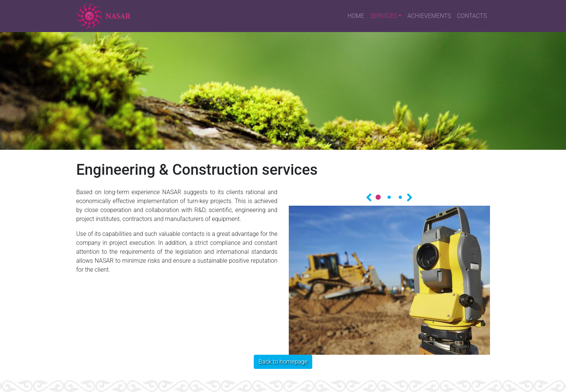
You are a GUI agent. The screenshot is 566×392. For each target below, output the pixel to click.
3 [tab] (401, 197)
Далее (410, 197)
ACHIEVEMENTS (429, 16)
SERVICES (384, 16)
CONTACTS (472, 16)
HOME (356, 16)
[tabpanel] (390, 280)
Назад (369, 197)
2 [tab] (389, 197)
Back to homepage (283, 362)
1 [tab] (378, 197)
